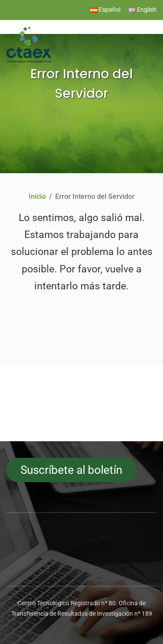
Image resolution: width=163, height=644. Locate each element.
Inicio (37, 196)
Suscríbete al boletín (71, 470)
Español (105, 10)
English (143, 10)
